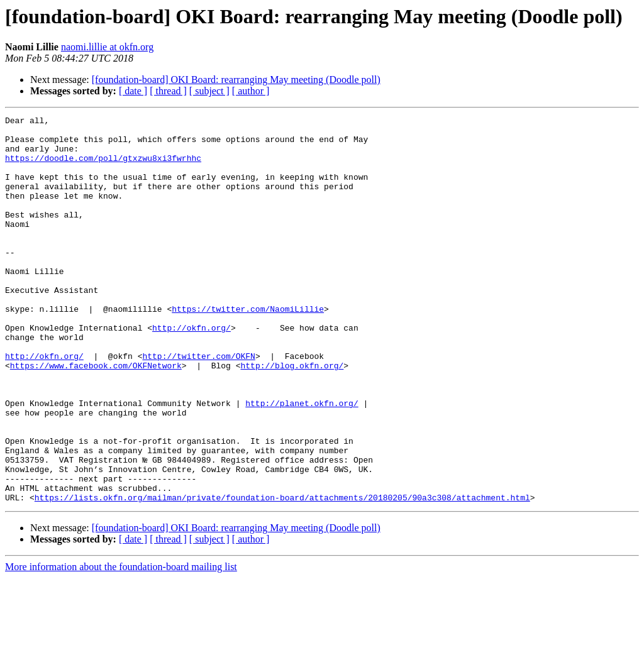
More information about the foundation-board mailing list (121, 644)
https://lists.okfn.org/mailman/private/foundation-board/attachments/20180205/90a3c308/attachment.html (282, 575)
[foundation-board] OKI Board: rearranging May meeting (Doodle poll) (236, 80)
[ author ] (251, 91)
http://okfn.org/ (192, 371)
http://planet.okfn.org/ (302, 461)
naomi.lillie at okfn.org (107, 47)
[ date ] (133, 91)
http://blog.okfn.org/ (292, 416)
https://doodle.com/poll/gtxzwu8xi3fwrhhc (103, 167)
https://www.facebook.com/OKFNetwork (96, 416)
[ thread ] (168, 91)
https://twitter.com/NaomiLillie (248, 348)
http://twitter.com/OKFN (198, 405)
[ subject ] (209, 91)
